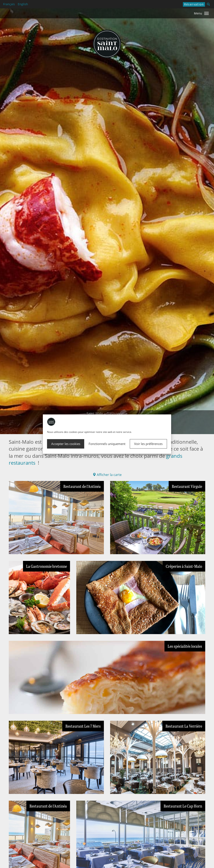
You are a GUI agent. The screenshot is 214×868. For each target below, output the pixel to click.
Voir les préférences (148, 444)
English (23, 4)
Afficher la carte (107, 475)
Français (9, 4)
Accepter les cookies (66, 444)
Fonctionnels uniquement (107, 444)
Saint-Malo (95, 414)
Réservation (194, 4)
